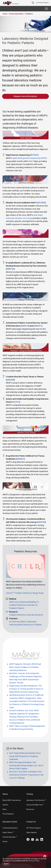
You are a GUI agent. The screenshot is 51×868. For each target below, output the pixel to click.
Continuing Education (10, 828)
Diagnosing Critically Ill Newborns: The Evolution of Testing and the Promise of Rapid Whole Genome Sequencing (26, 689)
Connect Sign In (42, 3)
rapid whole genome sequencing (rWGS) (30, 158)
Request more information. (25, 96)
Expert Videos (7, 832)
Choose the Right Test (34, 805)
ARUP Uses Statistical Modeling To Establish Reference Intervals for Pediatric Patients (24, 605)
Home (5, 14)
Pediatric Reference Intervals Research (26, 615)
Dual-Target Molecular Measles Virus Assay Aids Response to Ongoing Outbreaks (25, 756)
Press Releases (8, 814)
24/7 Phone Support (34, 828)
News (5, 809)
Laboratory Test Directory (35, 800)
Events (5, 842)
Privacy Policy (34, 861)
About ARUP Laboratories (12, 800)
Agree (6, 864)
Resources (30, 809)
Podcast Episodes (9, 837)
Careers (5, 805)
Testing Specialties (16, 14)
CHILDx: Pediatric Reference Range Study (25, 593)
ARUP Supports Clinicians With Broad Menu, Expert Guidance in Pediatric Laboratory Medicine (25, 667)
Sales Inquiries (32, 832)
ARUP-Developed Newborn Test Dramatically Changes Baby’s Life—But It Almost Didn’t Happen (26, 765)
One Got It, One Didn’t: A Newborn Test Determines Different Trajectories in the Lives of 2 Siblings (26, 775)
